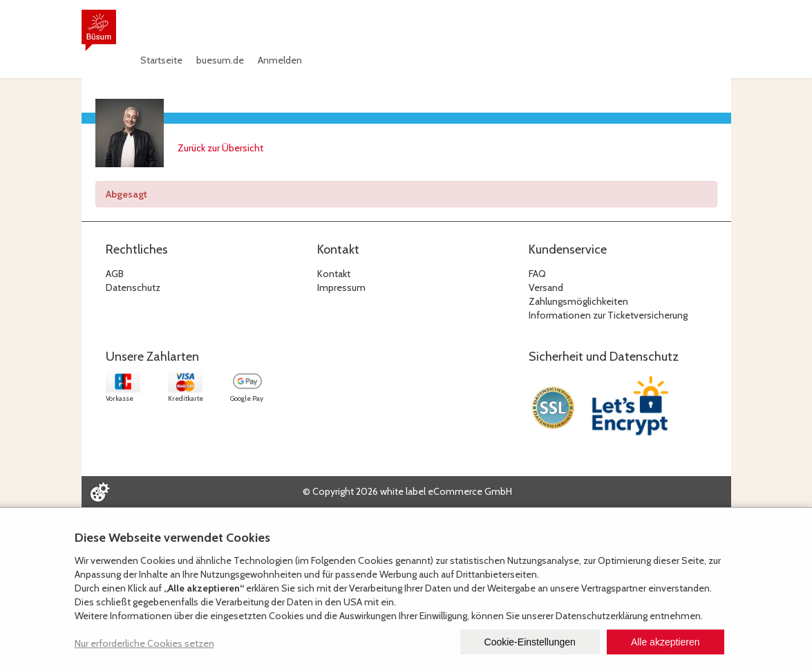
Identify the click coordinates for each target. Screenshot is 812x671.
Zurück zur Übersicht (220, 148)
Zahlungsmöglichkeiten (578, 301)
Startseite (161, 60)
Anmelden (280, 60)
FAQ (537, 274)
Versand (546, 287)
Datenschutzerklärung (602, 616)
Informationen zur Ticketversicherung (608, 315)
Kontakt (334, 274)
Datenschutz (133, 287)
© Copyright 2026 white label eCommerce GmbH (407, 491)
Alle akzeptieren (665, 642)
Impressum (341, 287)
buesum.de (220, 60)
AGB (115, 274)
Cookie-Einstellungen (530, 642)
